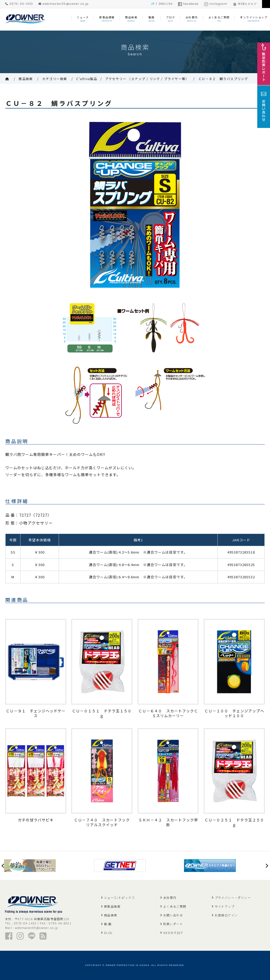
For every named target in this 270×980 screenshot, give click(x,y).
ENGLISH (166, 4)
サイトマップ (225, 906)
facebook (188, 4)
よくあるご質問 (175, 906)
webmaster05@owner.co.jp (64, 4)
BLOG (108, 933)
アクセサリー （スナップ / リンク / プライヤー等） (147, 79)
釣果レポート (173, 924)
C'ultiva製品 (87, 79)
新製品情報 (112, 906)
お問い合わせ (173, 915)
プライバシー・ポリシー (233, 898)
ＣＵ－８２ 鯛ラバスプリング (223, 79)
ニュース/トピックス (119, 898)
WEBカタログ (245, 4)
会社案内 (170, 898)
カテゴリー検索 (55, 79)
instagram (216, 4)
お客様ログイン (226, 915)
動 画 (108, 924)
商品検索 (26, 79)
